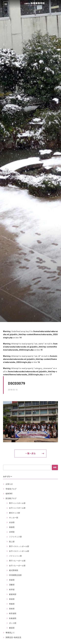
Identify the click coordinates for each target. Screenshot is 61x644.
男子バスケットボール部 (19, 546)
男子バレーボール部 (17, 561)
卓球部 (12, 532)
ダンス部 (13, 623)
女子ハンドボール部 (17, 508)
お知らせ (9, 484)
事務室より (10, 633)
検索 (55, 467)
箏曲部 (12, 604)
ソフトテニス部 (15, 537)
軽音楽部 (13, 613)
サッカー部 (14, 518)
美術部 (12, 609)
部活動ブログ (11, 498)
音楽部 (12, 580)
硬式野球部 (14, 570)
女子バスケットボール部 (19, 551)
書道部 (12, 628)
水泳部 (12, 522)
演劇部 (12, 585)
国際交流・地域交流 (13, 637)
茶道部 (12, 599)
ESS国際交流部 (15, 575)
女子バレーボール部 (17, 566)
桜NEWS (9, 494)
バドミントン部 (15, 556)
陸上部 (12, 542)
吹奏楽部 (13, 618)
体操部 (12, 527)
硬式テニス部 (15, 513)
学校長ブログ (11, 489)
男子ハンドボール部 (17, 503)
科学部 (12, 590)
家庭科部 (13, 594)
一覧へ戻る (30, 453)
